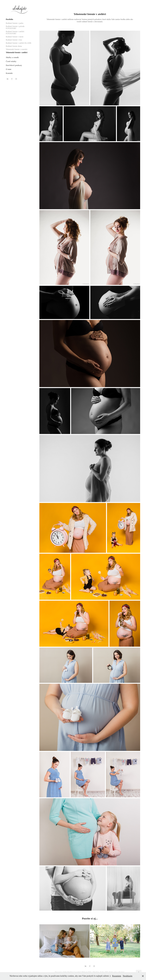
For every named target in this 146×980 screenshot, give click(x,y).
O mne (9, 69)
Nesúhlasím (128, 976)
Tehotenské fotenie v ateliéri (17, 52)
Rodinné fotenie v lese (14, 40)
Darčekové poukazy (14, 65)
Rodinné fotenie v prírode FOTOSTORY (15, 27)
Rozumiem (117, 976)
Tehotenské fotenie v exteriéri (17, 49)
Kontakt (9, 73)
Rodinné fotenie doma (14, 46)
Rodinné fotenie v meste (15, 37)
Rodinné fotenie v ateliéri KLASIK (19, 43)
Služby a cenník (12, 57)
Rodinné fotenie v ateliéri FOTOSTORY (15, 33)
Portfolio (9, 19)
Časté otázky (11, 61)
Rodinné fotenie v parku (15, 23)
